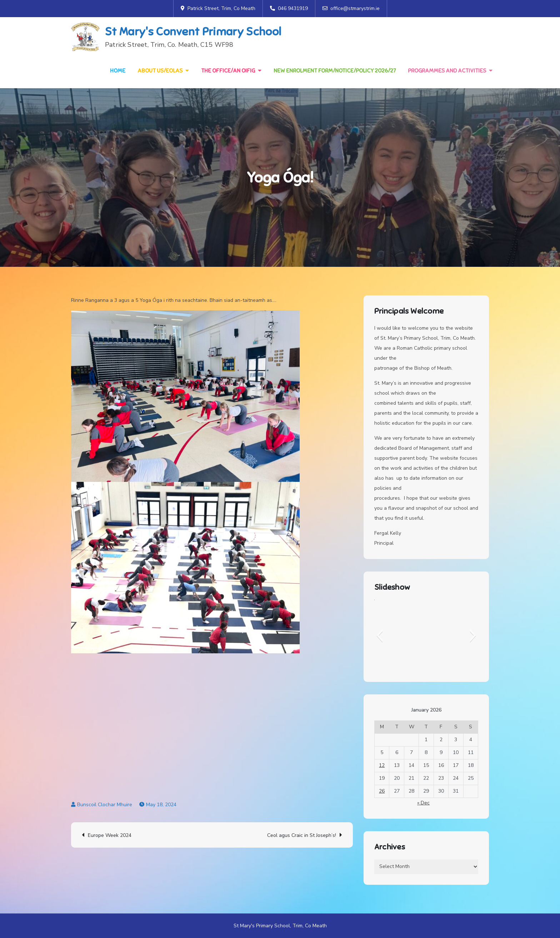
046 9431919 (289, 8)
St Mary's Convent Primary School (193, 31)
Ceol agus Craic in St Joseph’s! (302, 835)
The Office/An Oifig (228, 71)
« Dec (423, 803)
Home (118, 71)
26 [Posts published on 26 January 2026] (382, 791)
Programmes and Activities (447, 71)
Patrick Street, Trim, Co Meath (218, 8)
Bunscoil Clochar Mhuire (105, 805)
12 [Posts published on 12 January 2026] (382, 766)
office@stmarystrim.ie (351, 8)
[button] (379, 635)
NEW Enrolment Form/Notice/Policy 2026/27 (335, 71)
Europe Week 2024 (110, 835)
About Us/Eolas (160, 71)
